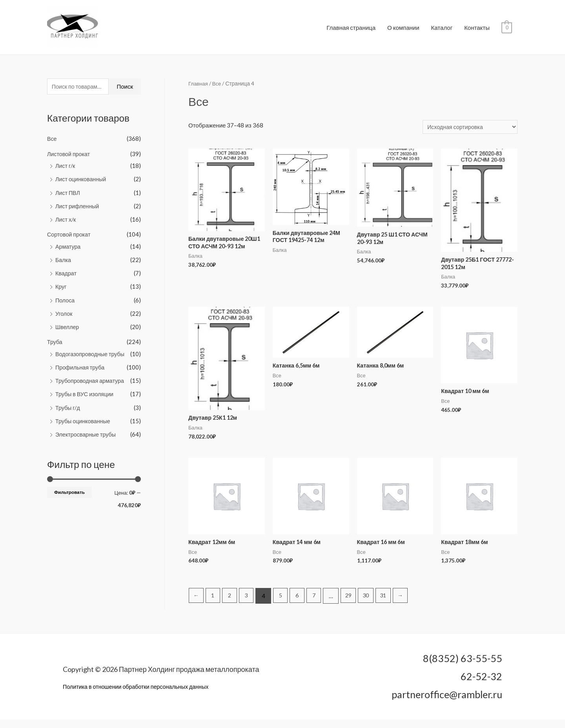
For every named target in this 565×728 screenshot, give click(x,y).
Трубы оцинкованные (84, 423)
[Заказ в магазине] (468, 132)
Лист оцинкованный (82, 185)
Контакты (477, 30)
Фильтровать (69, 494)
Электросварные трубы (87, 436)
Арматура (69, 251)
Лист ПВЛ (68, 198)
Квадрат (67, 277)
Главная (199, 89)
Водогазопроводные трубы (92, 357)
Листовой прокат (70, 160)
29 (354, 604)
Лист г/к (66, 171)
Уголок (64, 317)
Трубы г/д (68, 410)
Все (52, 145)
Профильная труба (81, 370)
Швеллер (68, 330)
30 (373, 604)
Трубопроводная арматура (91, 383)
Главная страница (351, 30)
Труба (55, 345)
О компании (403, 30)
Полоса (66, 304)
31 (392, 604)
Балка (64, 264)
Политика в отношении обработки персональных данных (139, 695)
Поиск (125, 92)
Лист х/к (66, 224)
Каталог (442, 30)
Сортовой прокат (70, 239)
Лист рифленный (78, 211)
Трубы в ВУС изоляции (86, 397)
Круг (61, 291)
